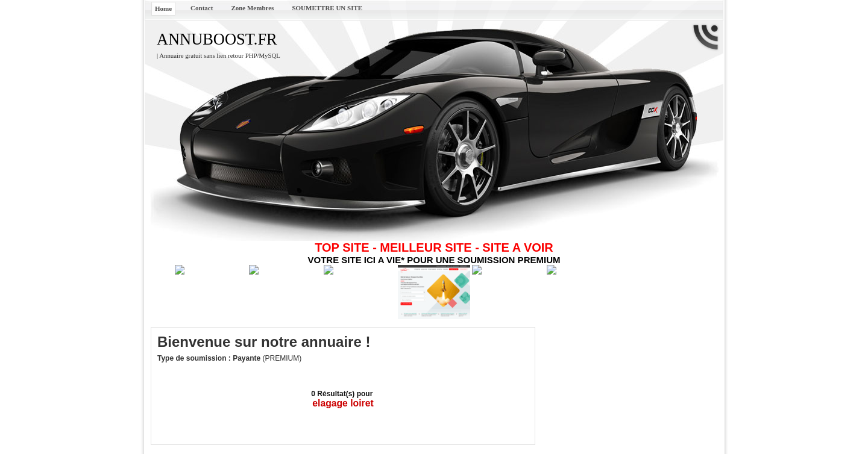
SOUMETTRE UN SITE (327, 8)
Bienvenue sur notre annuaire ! (264, 342)
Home (163, 8)
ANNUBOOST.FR (217, 39)
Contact (202, 8)
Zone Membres (252, 8)
